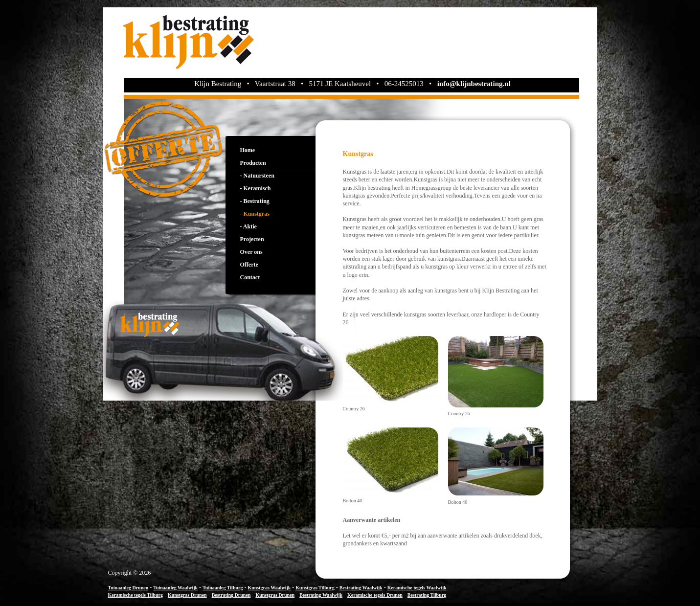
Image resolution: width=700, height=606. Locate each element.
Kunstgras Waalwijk (269, 588)
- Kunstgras (255, 214)
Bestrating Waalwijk (361, 588)
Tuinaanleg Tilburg (223, 588)
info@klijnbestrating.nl (474, 84)
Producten (253, 163)
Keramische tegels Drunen (375, 595)
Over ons (251, 252)
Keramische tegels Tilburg (135, 595)
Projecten (252, 239)
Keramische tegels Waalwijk (417, 588)
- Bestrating (255, 201)
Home (248, 150)
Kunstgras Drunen (187, 595)
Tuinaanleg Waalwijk (175, 588)
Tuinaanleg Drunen (128, 588)
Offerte (249, 265)
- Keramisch (256, 188)
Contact (250, 277)
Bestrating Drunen (231, 595)
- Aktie (248, 226)
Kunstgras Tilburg (315, 588)
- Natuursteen (257, 176)
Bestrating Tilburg (427, 595)
